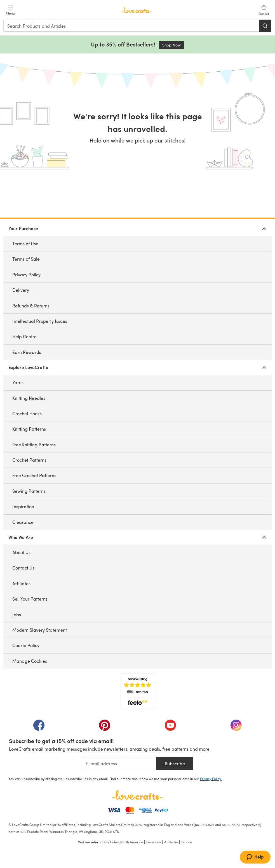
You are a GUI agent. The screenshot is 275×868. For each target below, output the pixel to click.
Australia (171, 842)
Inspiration (23, 506)
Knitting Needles (29, 398)
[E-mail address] (119, 764)
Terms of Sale (26, 259)
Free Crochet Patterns (34, 475)
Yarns (18, 382)
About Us (21, 552)
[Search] (265, 26)
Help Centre (24, 336)
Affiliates (21, 583)
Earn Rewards (27, 352)
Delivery (21, 290)
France (187, 842)
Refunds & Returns (31, 306)
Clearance (23, 522)
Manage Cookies (30, 661)
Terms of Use (25, 243)
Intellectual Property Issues (40, 321)
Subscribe (175, 763)
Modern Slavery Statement (40, 630)
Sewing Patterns (29, 491)
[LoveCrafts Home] (138, 795)
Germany (154, 842)
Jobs (17, 614)
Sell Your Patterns (30, 599)
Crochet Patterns (29, 460)
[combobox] (131, 26)
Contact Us (23, 568)
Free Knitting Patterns (34, 445)
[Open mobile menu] (10, 10)
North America (132, 842)
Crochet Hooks (27, 413)
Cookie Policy (26, 645)
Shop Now (173, 45)
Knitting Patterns (29, 429)
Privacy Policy (26, 275)
